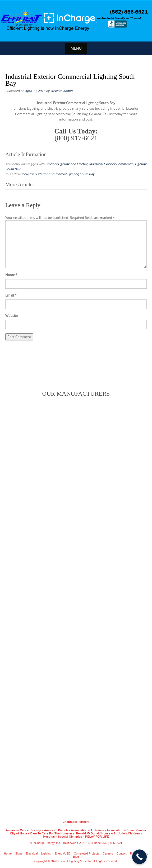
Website (12, 316)
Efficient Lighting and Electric (66, 164)
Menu (76, 48)
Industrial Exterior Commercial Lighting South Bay (58, 174)
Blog (76, 857)
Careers (108, 853)
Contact (122, 853)
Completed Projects (86, 853)
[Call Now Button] (139, 857)
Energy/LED (63, 853)
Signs (19, 853)
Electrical (32, 853)
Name (11, 275)
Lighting (46, 853)
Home (8, 853)
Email (11, 295)
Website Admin (61, 91)
